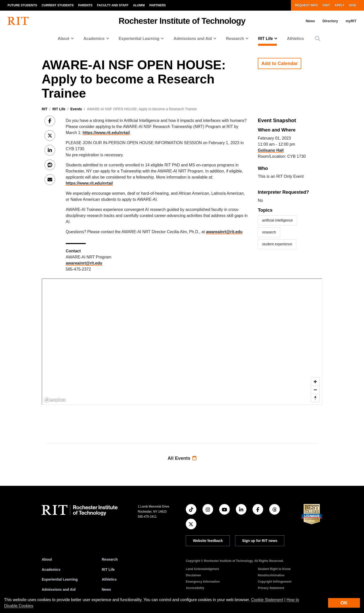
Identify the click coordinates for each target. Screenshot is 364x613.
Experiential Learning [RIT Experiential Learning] (60, 579)
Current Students (58, 5)
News (310, 21)
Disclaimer (194, 575)
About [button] (63, 39)
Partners (158, 5)
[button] (318, 39)
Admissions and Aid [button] (193, 39)
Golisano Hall (271, 150)
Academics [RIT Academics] (51, 570)
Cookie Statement (267, 600)
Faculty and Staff (113, 5)
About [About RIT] (47, 559)
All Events (182, 458)
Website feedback (208, 541)
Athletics (295, 39)
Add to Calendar (280, 63)
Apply (339, 5)
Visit (326, 5)
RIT (45, 109)
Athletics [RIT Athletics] (109, 579)
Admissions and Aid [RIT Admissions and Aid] (59, 589)
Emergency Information (203, 582)
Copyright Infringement (275, 582)
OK (344, 603)
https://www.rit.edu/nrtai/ (106, 133)
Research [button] (235, 39)
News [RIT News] (107, 589)
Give (352, 5)
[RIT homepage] (18, 21)
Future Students (22, 5)
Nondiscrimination (271, 575)
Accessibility (195, 588)
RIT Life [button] (265, 39)
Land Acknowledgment (202, 569)
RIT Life (59, 109)
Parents (85, 5)
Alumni (139, 5)
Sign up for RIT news (260, 541)
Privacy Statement (271, 588)
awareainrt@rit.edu (224, 232)
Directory (330, 21)
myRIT (351, 21)
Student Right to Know (274, 569)
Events (76, 109)
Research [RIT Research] (110, 559)
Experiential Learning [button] (139, 39)
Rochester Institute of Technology (182, 21)
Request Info (306, 5)
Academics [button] (94, 39)
